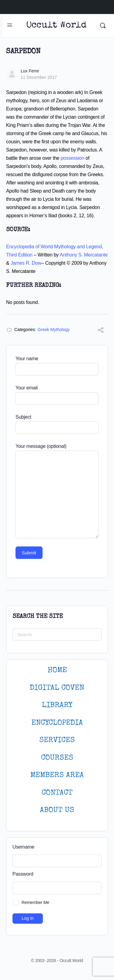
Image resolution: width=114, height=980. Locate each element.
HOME (57, 670)
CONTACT (57, 793)
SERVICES (57, 740)
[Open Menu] (10, 25)
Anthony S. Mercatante (84, 255)
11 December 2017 (39, 77)
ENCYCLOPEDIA (57, 723)
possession (72, 158)
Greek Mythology (54, 330)
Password (23, 874)
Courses (57, 758)
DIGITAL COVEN (57, 688)
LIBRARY (57, 705)
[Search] (103, 26)
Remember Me (35, 902)
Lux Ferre (30, 71)
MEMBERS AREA (57, 775)
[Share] (101, 331)
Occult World (56, 26)
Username (23, 847)
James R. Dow (26, 263)
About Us (57, 810)
